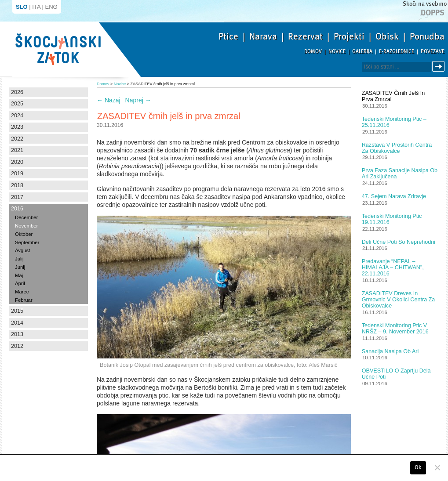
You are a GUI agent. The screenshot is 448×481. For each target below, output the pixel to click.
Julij (19, 259)
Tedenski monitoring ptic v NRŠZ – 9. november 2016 (395, 329)
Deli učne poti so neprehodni (399, 242)
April (20, 283)
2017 (17, 197)
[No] (437, 467)
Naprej (138, 100)
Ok (418, 467)
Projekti (349, 36)
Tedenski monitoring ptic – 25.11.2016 (394, 122)
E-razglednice (397, 52)
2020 (17, 162)
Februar (24, 300)
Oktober (24, 234)
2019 (17, 174)
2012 (17, 346)
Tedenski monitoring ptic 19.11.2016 (392, 219)
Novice (337, 52)
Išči (440, 67)
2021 (17, 150)
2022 (17, 139)
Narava (263, 36)
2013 (17, 334)
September (27, 242)
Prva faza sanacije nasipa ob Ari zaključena (400, 174)
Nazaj (109, 100)
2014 (17, 323)
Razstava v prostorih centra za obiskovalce (397, 148)
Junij (20, 267)
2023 (17, 127)
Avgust (22, 250)
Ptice (228, 36)
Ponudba (427, 36)
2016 (17, 209)
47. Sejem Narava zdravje (394, 196)
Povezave (433, 52)
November (26, 226)
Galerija (362, 52)
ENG (51, 7)
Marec (22, 292)
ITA (36, 7)
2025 (17, 104)
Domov (313, 52)
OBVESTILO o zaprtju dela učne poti (396, 374)
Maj (19, 275)
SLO (22, 7)
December (26, 217)
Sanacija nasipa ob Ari (390, 351)
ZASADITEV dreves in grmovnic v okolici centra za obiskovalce (399, 300)
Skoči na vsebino (425, 4)
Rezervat (305, 36)
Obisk (387, 36)
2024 (17, 116)
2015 (17, 311)
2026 (17, 92)
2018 (17, 185)
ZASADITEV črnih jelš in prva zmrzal (393, 96)
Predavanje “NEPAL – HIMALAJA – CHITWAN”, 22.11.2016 (393, 268)
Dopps (433, 13)
